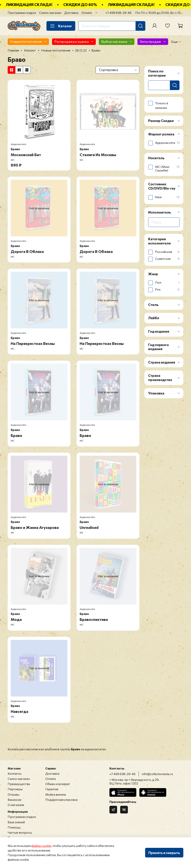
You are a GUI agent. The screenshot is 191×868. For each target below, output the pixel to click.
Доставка (71, 13)
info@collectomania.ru (157, 774)
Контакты (15, 773)
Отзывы (14, 794)
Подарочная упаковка (61, 800)
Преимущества (19, 784)
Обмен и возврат (58, 784)
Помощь (14, 827)
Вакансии (14, 800)
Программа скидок (22, 13)
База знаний (16, 822)
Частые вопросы (20, 832)
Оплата (87, 13)
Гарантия (52, 789)
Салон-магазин (50, 13)
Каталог (61, 26)
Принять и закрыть (164, 853)
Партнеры (15, 789)
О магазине (16, 805)
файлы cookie (41, 846)
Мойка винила (56, 794)
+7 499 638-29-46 (118, 13)
